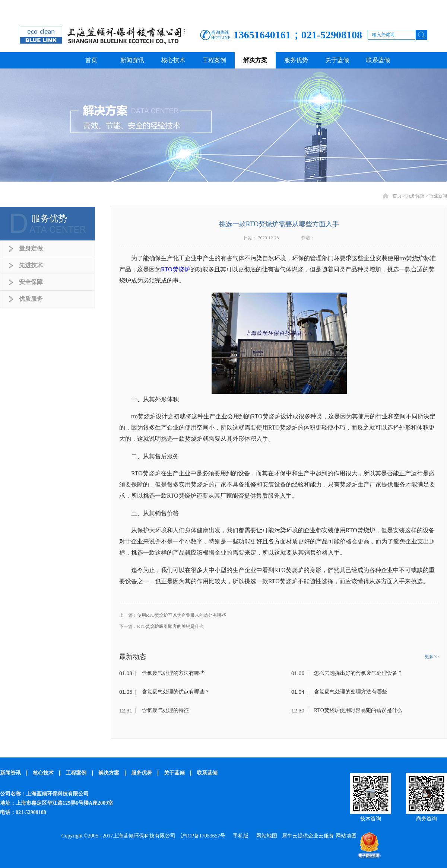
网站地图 (265, 836)
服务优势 (415, 196)
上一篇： (173, 615)
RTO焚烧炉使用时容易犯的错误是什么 (358, 710)
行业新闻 (438, 196)
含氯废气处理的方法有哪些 (173, 673)
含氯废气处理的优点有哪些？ (176, 692)
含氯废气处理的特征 (165, 710)
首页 (91, 60)
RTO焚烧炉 (176, 269)
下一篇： (161, 626)
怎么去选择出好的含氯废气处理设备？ (358, 673)
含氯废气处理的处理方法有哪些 (351, 692)
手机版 (239, 836)
